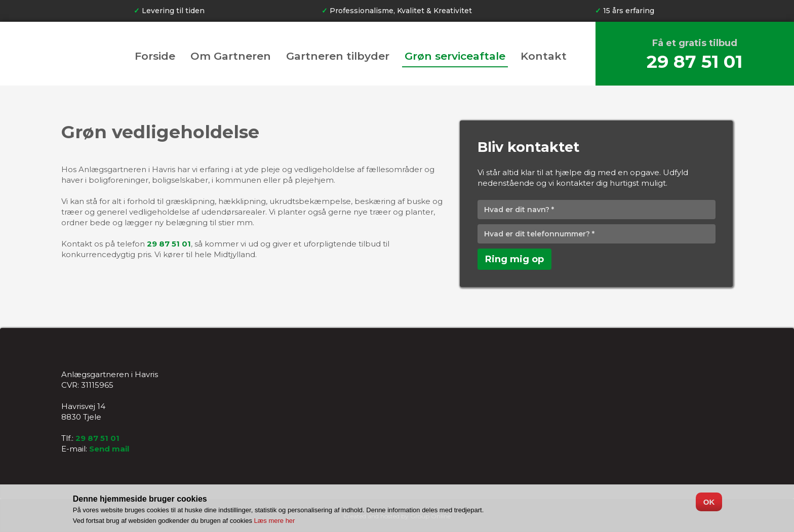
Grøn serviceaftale (455, 56)
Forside (155, 56)
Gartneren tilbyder (338, 56)
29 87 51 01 (694, 62)
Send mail (109, 449)
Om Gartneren (231, 56)
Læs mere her (275, 521)
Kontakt (544, 56)
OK (709, 502)
